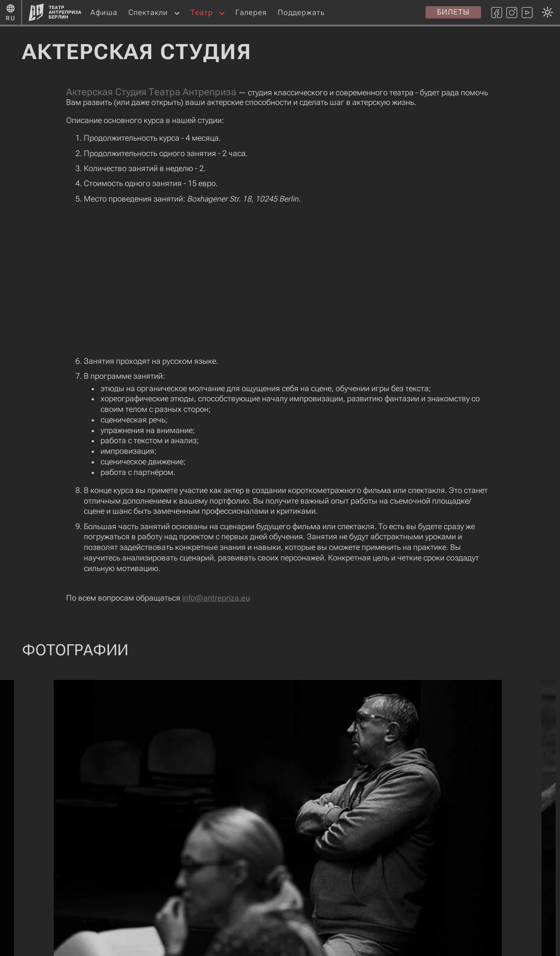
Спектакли (148, 12)
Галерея (251, 12)
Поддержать (301, 12)
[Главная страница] (55, 12)
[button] (177, 13)
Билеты (453, 12)
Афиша (104, 12)
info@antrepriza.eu (216, 598)
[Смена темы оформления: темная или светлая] (278, 478)
